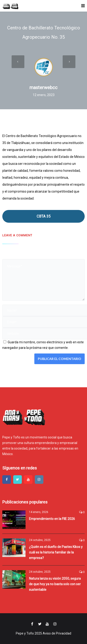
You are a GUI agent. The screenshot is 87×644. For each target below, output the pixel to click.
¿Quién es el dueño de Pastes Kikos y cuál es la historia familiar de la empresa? (56, 552)
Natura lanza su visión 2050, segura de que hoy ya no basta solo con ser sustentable (55, 584)
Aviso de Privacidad (57, 633)
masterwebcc (43, 88)
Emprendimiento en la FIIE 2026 (52, 519)
